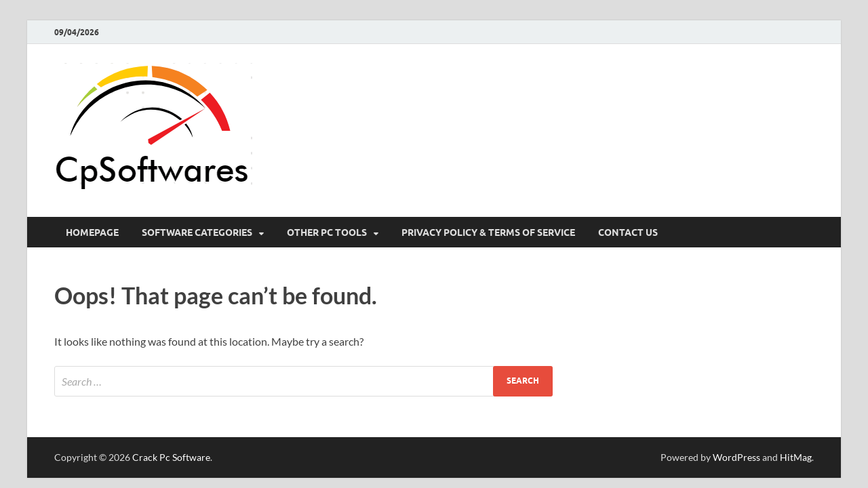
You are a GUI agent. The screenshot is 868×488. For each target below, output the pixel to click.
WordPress (736, 457)
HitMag (796, 457)
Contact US (628, 232)
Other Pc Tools (327, 232)
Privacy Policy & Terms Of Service (488, 232)
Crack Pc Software (171, 457)
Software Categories (197, 232)
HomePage (92, 232)
